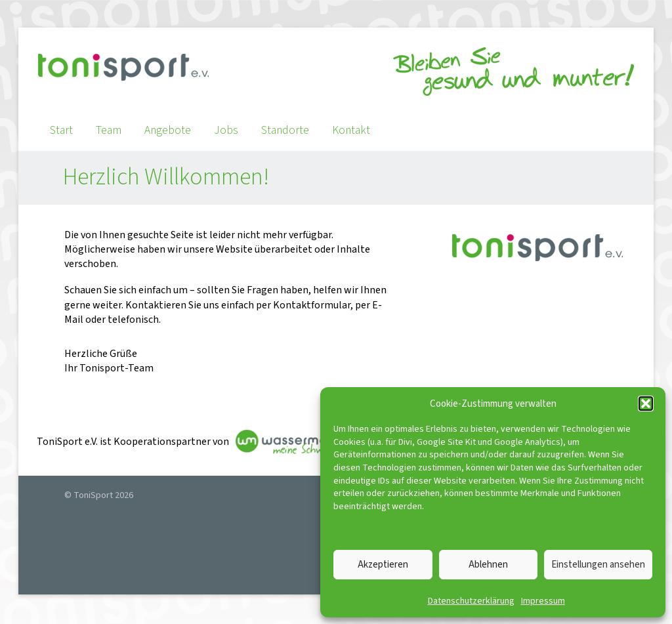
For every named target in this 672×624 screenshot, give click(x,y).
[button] (646, 404)
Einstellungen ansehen (598, 565)
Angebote (168, 130)
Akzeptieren (383, 565)
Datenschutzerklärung (471, 601)
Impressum (543, 601)
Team (109, 130)
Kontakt (351, 130)
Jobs (226, 130)
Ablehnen (488, 565)
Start (61, 130)
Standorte (285, 130)
